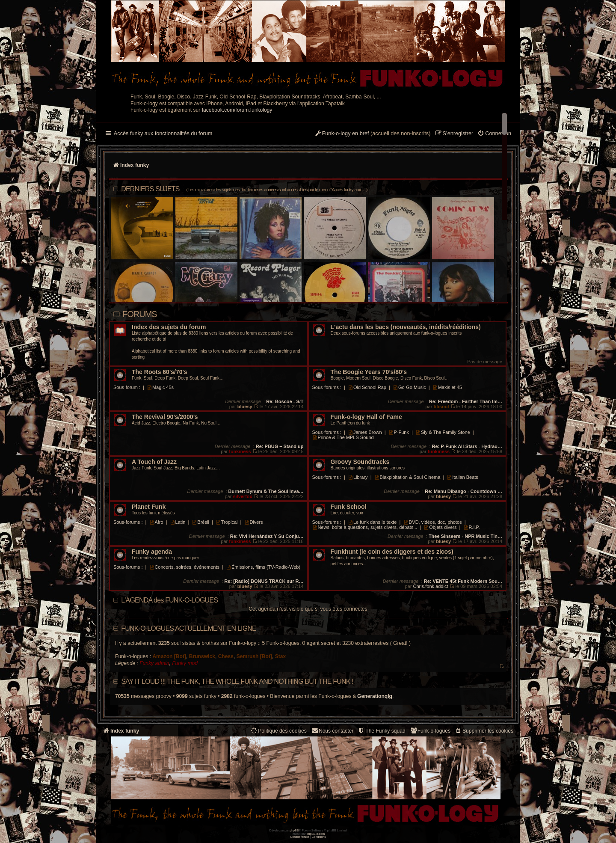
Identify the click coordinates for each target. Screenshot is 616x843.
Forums (140, 314)
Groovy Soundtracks (360, 462)
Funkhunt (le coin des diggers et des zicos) (392, 552)
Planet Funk (149, 507)
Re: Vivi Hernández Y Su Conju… (267, 536)
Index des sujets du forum (169, 327)
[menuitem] (494, 134)
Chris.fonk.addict (431, 586)
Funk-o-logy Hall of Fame (366, 417)
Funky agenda (152, 552)
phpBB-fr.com (316, 834)
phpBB (294, 830)
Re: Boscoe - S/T (285, 401)
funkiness (240, 451)
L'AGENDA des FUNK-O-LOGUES (169, 600)
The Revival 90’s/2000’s (165, 417)
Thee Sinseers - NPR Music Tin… (465, 536)
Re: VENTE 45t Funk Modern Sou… (463, 581)
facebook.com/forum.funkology (237, 110)
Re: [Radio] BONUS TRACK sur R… (264, 581)
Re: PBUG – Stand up (280, 446)
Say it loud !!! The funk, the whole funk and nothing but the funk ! (237, 681)
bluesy (245, 407)
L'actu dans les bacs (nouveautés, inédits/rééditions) (406, 327)
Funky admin (154, 663)
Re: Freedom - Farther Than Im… (466, 401)
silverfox (242, 496)
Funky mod (185, 663)
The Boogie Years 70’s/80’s (369, 372)
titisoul (441, 407)
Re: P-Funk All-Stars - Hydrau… (467, 446)
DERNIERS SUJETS (244, 189)
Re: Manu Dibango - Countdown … (463, 491)
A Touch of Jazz (154, 462)
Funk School (349, 507)
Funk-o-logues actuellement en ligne (189, 628)
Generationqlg (375, 696)
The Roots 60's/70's (160, 372)
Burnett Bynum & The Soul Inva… (266, 491)
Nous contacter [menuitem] (332, 731)
